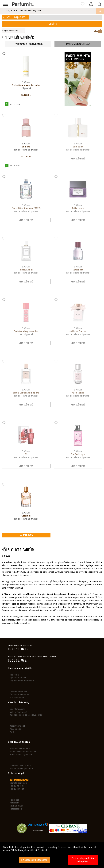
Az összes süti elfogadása (34, 860)
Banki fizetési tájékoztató (21, 754)
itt (36, 850)
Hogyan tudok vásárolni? (22, 681)
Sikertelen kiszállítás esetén (23, 752)
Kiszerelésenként (96, 31)
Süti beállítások (17, 698)
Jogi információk (17, 726)
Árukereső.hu (38, 831)
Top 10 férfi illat (17, 789)
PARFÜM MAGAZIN (19, 780)
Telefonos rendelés (18, 692)
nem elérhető (78, 159)
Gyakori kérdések (18, 678)
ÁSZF (12, 732)
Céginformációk (17, 709)
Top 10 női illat (16, 786)
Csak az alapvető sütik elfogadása (83, 860)
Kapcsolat (14, 675)
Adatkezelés (15, 729)
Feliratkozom (26, 535)
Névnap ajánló (17, 806)
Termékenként (100, 31)
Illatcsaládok (16, 809)
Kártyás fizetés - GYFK (20, 766)
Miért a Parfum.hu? (18, 712)
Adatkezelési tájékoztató (21, 769)
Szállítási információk (20, 749)
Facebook (14, 800)
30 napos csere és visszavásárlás (26, 715)
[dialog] (52, 855)
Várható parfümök (18, 783)
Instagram (14, 803)
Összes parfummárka (20, 695)
